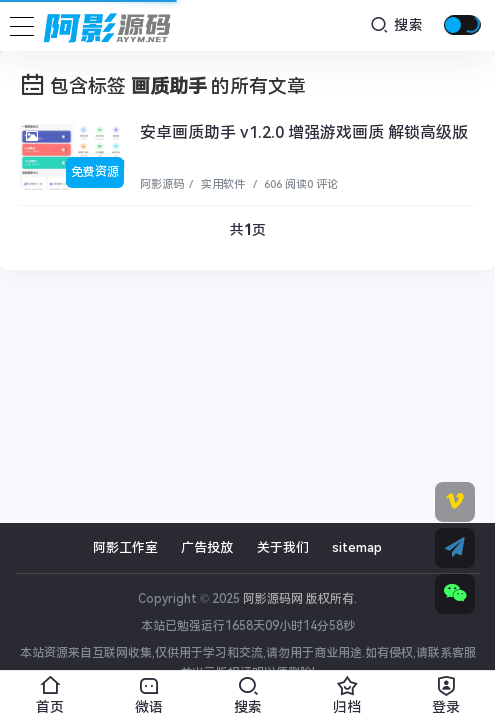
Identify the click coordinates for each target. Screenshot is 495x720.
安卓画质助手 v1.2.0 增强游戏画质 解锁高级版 (304, 132)
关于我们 (283, 547)
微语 (148, 692)
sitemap (357, 547)
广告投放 (207, 547)
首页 (49, 692)
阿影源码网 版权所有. (300, 599)
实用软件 (221, 184)
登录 (445, 692)
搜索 (397, 24)
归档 (346, 692)
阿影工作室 (125, 547)
